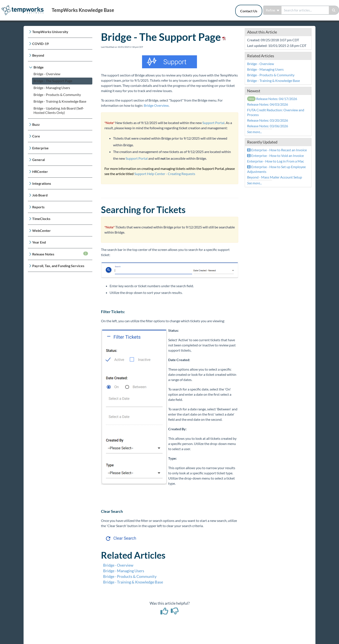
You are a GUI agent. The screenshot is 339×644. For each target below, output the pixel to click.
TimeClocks (41, 219)
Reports (38, 207)
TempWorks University (50, 32)
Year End (39, 242)
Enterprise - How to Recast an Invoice (277, 150)
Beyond (38, 55)
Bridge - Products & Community (57, 95)
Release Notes (60, 254)
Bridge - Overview (47, 74)
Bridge (39, 67)
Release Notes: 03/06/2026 (268, 126)
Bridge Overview (156, 105)
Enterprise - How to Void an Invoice (275, 155)
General (38, 160)
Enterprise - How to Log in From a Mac (276, 161)
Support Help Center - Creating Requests (165, 174)
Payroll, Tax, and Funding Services (58, 266)
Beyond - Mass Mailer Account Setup (275, 177)
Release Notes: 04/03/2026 (268, 104)
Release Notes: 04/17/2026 (272, 99)
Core (36, 136)
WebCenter (42, 230)
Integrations (42, 183)
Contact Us (249, 11)
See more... (254, 132)
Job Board (40, 195)
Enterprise (40, 148)
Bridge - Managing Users (52, 88)
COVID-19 (40, 44)
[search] (305, 10)
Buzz (36, 124)
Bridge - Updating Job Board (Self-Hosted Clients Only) (59, 110)
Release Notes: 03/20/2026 (268, 120)
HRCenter (40, 171)
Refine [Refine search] (273, 10)
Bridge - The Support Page (53, 81)
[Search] (334, 10)
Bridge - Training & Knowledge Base (60, 101)
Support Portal (213, 123)
